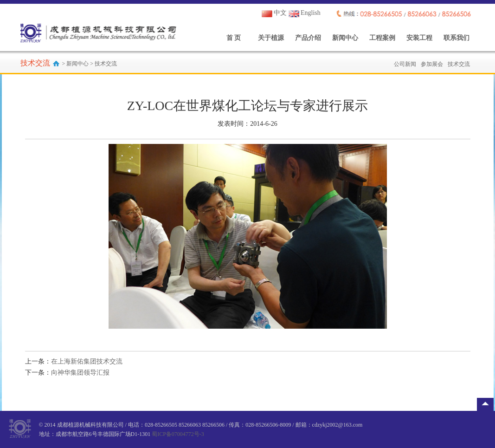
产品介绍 (308, 38)
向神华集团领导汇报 (80, 373)
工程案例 (382, 38)
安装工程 (419, 38)
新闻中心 (345, 38)
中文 (274, 13)
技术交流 (459, 64)
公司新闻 (405, 64)
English (305, 13)
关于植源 (271, 38)
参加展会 (432, 64)
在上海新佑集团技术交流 (87, 361)
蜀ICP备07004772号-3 (178, 434)
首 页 (234, 38)
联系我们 (456, 38)
